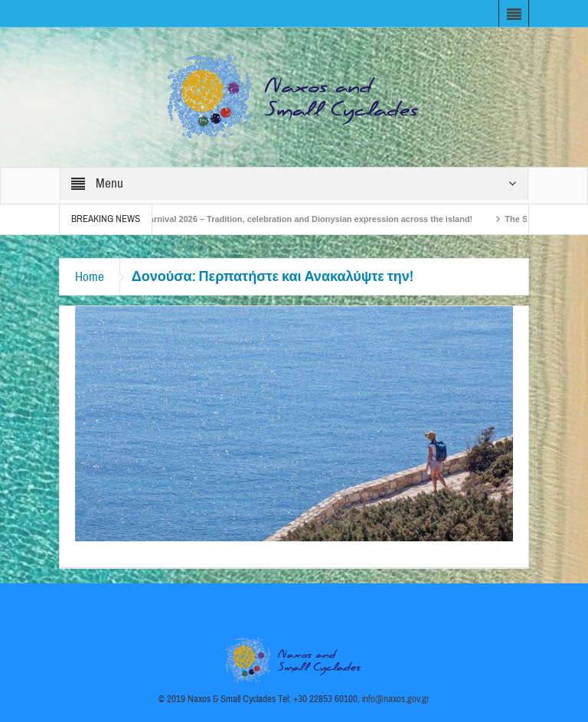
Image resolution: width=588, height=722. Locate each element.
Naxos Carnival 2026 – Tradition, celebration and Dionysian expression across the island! (299, 219)
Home (90, 277)
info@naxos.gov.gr (396, 699)
